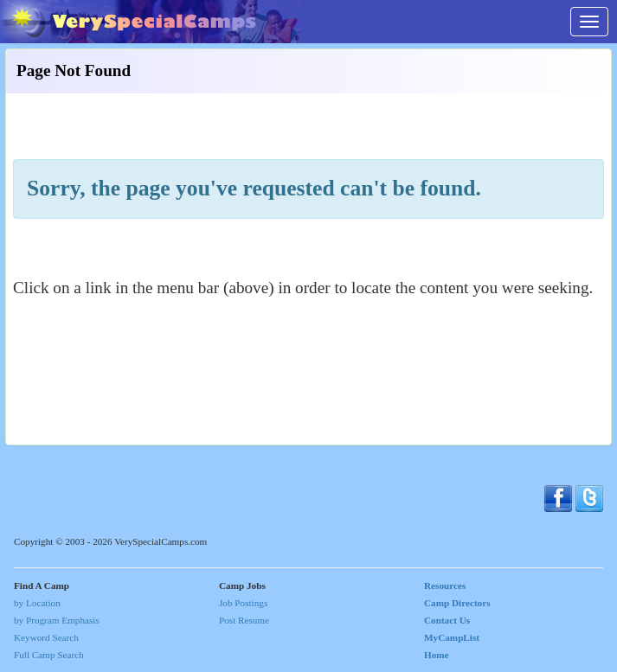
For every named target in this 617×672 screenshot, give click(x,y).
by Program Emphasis (57, 620)
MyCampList (452, 637)
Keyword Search (46, 637)
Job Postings (243, 603)
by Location (37, 603)
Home (437, 655)
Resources (445, 586)
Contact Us (447, 620)
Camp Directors (457, 603)
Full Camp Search (49, 655)
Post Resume (244, 620)
